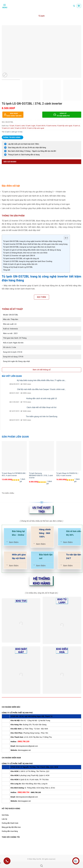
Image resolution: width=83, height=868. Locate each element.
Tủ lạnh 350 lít (41, 126)
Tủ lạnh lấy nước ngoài (65, 126)
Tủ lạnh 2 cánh (20, 126)
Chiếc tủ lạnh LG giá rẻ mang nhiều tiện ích (20, 264)
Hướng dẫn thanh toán (10, 823)
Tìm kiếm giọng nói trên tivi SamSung (42, 416)
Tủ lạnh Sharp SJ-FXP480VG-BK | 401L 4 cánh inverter (14, 474)
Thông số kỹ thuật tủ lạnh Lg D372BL (18, 267)
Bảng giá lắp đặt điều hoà (11, 827)
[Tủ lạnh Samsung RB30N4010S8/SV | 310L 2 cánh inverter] (41, 456)
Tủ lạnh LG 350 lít (20, 128)
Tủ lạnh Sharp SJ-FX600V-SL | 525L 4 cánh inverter (67, 474)
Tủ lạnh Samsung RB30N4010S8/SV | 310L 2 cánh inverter (41, 475)
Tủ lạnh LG (76, 126)
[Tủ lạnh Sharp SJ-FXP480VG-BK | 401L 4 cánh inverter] (14, 456)
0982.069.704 (24, 792)
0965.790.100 (24, 742)
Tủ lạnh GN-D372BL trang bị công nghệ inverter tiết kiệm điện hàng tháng (33, 241)
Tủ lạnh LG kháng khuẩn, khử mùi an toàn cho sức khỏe (25, 253)
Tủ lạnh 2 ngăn (30, 126)
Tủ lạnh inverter (51, 126)
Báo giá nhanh (10, 162)
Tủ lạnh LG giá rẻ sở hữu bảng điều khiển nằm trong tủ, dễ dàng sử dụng (32, 250)
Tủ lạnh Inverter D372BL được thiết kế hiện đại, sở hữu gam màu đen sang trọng (35, 244)
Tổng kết (7, 270)
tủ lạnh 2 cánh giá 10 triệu (14, 132)
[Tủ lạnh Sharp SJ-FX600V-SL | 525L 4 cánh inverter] (69, 456)
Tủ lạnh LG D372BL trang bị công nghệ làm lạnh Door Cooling (28, 261)
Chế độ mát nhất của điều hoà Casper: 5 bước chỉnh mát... (42, 389)
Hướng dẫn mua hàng (10, 831)
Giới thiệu (5, 815)
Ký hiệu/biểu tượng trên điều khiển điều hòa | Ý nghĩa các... (42, 380)
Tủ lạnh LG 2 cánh (8, 128)
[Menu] (5, 6)
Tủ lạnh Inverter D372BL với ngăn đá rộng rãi (21, 259)
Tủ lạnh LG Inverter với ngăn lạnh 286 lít (19, 256)
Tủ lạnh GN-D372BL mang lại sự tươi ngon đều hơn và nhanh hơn (29, 247)
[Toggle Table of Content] (65, 238)
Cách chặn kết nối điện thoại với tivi (42, 407)
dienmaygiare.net (24, 750)
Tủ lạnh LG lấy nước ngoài (35, 128)
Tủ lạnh (42, 16)
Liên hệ (4, 819)
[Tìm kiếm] (74, 6)
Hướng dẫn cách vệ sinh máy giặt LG (42, 398)
